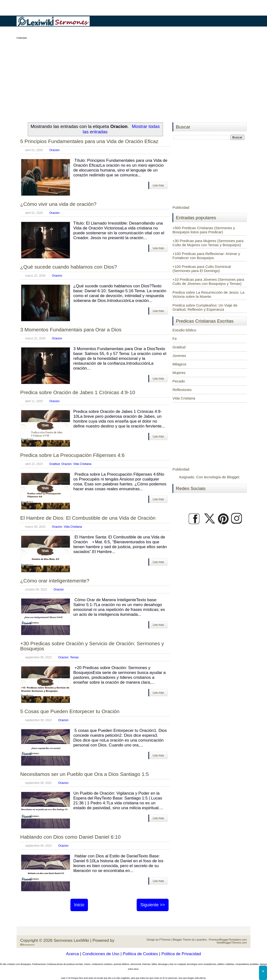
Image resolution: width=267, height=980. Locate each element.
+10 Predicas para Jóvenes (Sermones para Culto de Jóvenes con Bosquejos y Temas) (208, 281)
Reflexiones (182, 390)
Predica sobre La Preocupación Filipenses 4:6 (72, 455)
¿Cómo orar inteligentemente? (55, 581)
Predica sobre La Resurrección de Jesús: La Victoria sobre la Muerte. (208, 294)
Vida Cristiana (82, 464)
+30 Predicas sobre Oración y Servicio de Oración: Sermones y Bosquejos (92, 646)
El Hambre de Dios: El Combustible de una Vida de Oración (88, 518)
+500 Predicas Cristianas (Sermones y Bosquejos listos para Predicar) (204, 230)
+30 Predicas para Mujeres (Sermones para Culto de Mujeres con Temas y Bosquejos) (208, 243)
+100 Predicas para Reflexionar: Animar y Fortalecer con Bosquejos (206, 256)
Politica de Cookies (140, 954)
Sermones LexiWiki (71, 940)
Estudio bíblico (184, 330)
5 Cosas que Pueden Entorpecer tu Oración (70, 711)
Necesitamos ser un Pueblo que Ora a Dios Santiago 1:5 (85, 774)
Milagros (179, 364)
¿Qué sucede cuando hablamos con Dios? (69, 267)
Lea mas (158, 185)
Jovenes (179, 356)
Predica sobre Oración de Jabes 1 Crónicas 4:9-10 (78, 392)
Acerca (72, 954)
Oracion (54, 150)
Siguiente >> (153, 905)
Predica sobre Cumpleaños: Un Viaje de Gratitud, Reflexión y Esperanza (205, 307)
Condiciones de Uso (101, 954)
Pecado (179, 381)
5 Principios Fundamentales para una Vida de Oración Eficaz (89, 141)
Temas (74, 657)
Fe (175, 339)
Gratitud (54, 464)
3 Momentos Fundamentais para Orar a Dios (71, 330)
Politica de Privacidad (181, 954)
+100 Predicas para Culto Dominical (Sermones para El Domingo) (202, 269)
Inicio (79, 905)
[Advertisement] (133, 78)
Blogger (233, 477)
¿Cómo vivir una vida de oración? (58, 204)
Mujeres (179, 373)
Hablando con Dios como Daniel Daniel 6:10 (70, 837)
